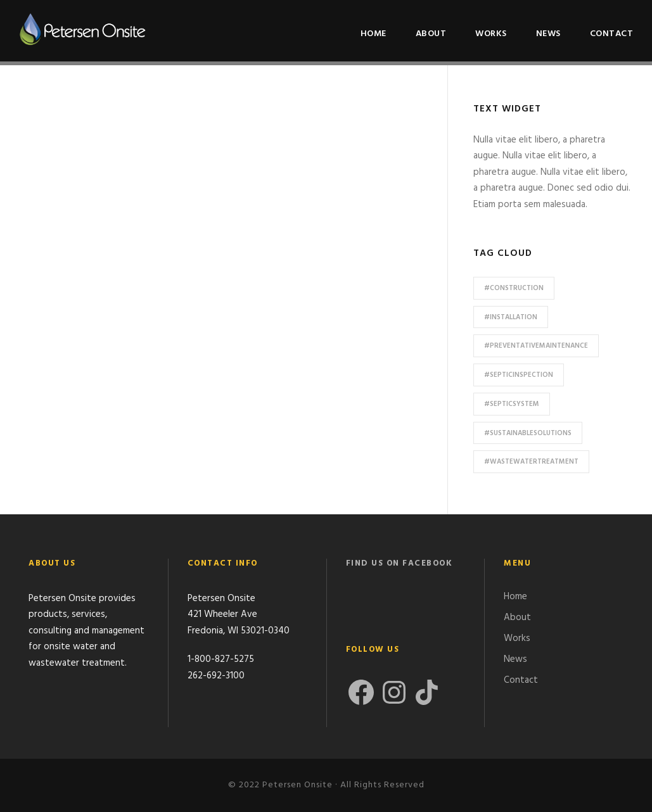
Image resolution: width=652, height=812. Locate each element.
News (548, 34)
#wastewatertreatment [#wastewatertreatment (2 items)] (531, 462)
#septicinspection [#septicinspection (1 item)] (519, 375)
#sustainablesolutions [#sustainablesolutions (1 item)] (528, 433)
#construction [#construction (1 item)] (514, 288)
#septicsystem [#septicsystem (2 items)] (512, 404)
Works (491, 34)
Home (374, 34)
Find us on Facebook (400, 563)
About (431, 34)
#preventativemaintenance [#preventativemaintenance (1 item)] (536, 346)
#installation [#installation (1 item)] (511, 317)
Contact (612, 34)
